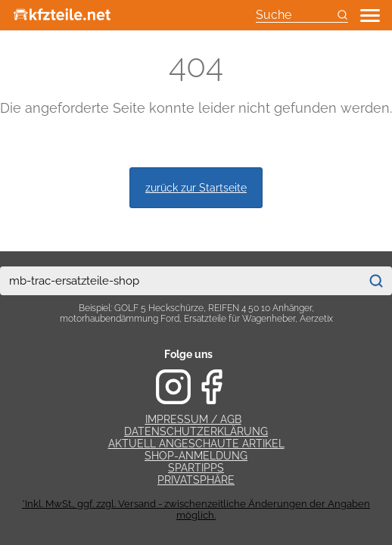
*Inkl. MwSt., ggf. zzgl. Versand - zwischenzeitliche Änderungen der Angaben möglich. (196, 509)
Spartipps (196, 468)
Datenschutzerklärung (196, 431)
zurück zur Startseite (196, 187)
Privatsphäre (196, 480)
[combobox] (180, 281)
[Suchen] (376, 281)
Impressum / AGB (193, 419)
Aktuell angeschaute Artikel (196, 444)
